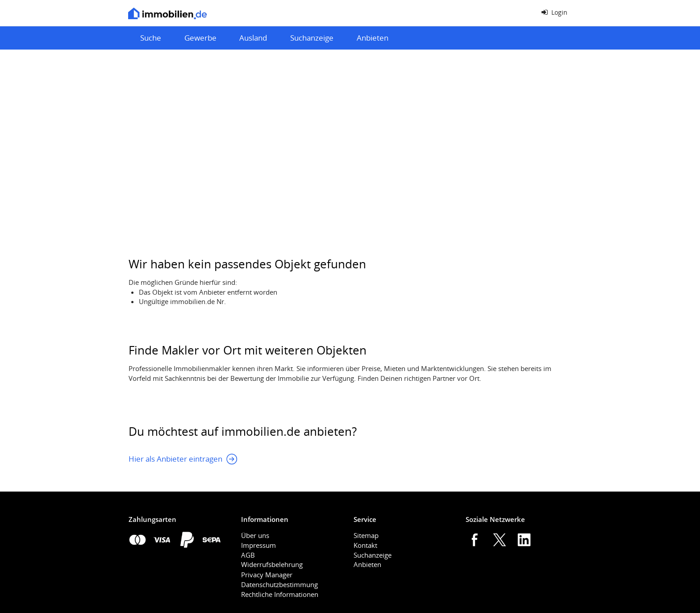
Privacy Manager (267, 575)
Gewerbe (200, 38)
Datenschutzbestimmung (279, 584)
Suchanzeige (312, 38)
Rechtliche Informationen (280, 594)
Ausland (253, 38)
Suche (151, 38)
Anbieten (373, 38)
